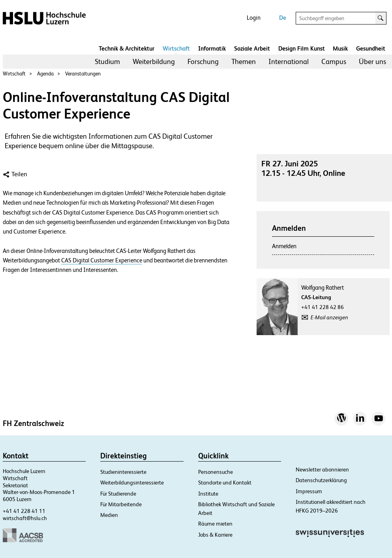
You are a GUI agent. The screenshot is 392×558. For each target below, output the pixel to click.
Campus (334, 61)
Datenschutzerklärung (321, 480)
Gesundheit (371, 48)
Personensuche (216, 472)
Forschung (203, 61)
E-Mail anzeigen (329, 317)
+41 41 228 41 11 (24, 511)
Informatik (212, 48)
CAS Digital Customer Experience (102, 260)
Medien (109, 515)
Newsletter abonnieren (322, 469)
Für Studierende (118, 494)
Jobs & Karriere (215, 535)
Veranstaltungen (83, 74)
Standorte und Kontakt (225, 483)
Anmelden (284, 246)
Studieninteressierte (123, 472)
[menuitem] (107, 62)
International (289, 61)
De (283, 18)
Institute (208, 494)
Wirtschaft (176, 48)
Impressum (309, 491)
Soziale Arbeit (252, 48)
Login (254, 18)
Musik (340, 48)
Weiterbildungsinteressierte (132, 483)
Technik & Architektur (127, 48)
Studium (107, 61)
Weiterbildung (154, 61)
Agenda (45, 74)
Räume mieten (215, 524)
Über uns (372, 61)
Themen (244, 61)
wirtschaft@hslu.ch (25, 518)
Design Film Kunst (302, 48)
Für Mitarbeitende (121, 504)
